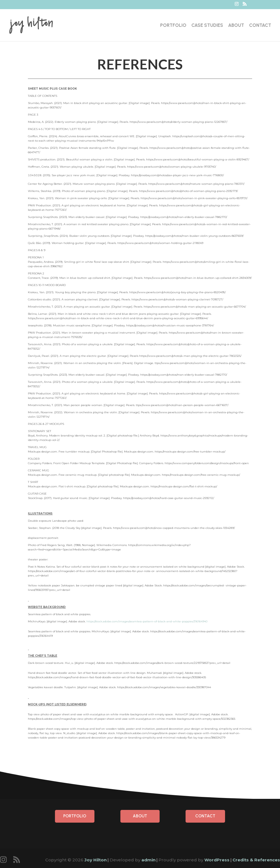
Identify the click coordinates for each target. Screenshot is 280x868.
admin (148, 860)
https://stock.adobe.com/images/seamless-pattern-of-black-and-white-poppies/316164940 (147, 621)
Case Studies (207, 26)
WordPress (217, 860)
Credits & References (256, 860)
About (236, 26)
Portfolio (173, 26)
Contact (260, 26)
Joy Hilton (96, 860)
